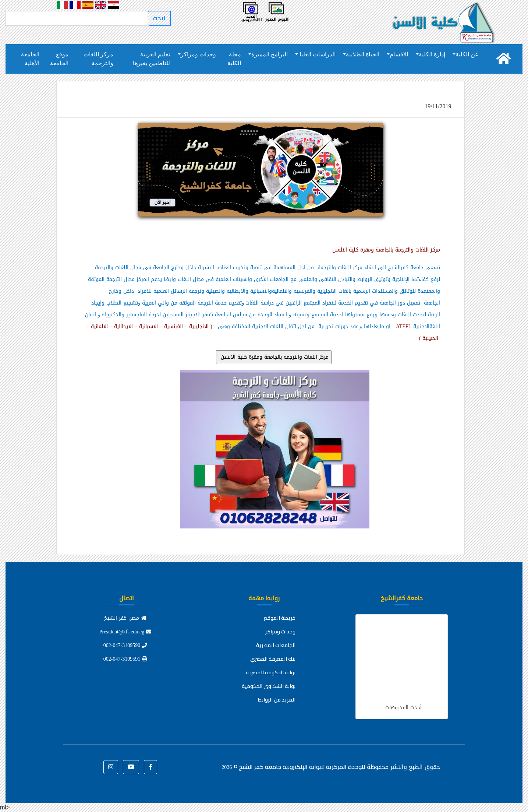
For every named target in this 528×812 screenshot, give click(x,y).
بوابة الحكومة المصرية (271, 672)
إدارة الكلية (432, 54)
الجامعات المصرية (276, 645)
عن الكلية (467, 54)
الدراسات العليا (317, 54)
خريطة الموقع (280, 618)
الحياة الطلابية (363, 54)
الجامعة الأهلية (30, 59)
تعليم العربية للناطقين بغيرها (151, 59)
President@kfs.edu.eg (125, 632)
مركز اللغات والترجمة (98, 59)
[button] (150, 767)
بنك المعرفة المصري (273, 659)
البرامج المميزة (270, 54)
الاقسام (399, 54)
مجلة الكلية (234, 59)
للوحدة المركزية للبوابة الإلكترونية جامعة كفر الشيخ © (293, 767)
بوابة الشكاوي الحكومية (269, 686)
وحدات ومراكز (198, 54)
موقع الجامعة (59, 59)
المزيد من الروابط (277, 700)
